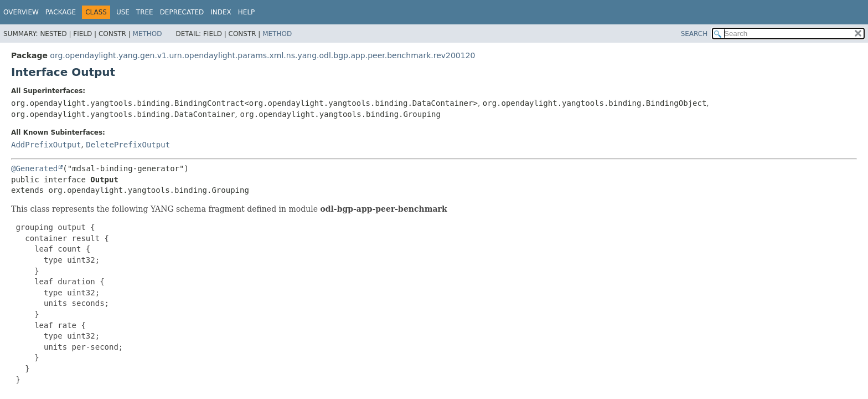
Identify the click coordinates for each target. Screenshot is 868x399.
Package (61, 12)
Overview (21, 12)
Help (247, 12)
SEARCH (694, 34)
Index (221, 12)
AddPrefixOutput (46, 145)
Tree (145, 12)
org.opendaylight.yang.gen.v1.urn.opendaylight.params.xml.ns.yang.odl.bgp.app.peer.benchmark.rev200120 (262, 55)
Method (148, 34)
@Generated (34, 168)
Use (123, 12)
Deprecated (182, 12)
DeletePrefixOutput (128, 145)
